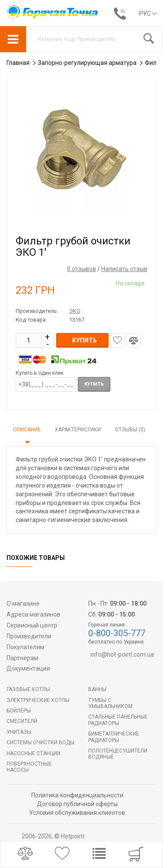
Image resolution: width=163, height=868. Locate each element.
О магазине (23, 604)
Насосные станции (33, 753)
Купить (94, 384)
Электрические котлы (38, 700)
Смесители (22, 721)
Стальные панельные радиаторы (118, 720)
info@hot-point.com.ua (122, 654)
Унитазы (19, 732)
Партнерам (22, 658)
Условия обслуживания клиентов (77, 813)
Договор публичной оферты (77, 804)
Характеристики (78, 430)
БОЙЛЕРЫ (19, 711)
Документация (28, 668)
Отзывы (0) (130, 430)
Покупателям (25, 647)
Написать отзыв (124, 269)
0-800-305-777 (117, 633)
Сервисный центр (32, 625)
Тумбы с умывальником (110, 703)
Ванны (97, 689)
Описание (27, 430)
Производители (29, 636)
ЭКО (75, 311)
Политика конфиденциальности (77, 795)
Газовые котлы (28, 689)
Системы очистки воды (40, 743)
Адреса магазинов (33, 614)
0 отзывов (81, 269)
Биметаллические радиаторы (114, 737)
